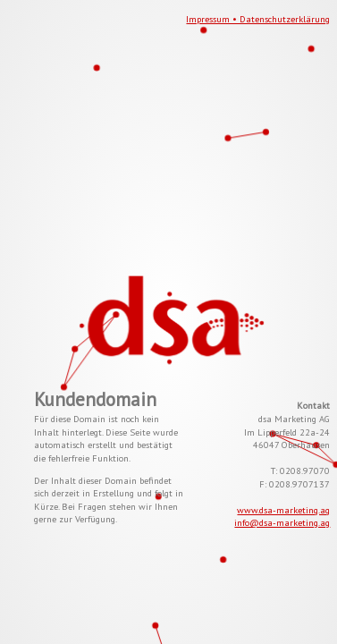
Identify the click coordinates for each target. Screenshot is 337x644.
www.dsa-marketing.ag (283, 510)
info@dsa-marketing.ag (282, 522)
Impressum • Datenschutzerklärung (258, 19)
